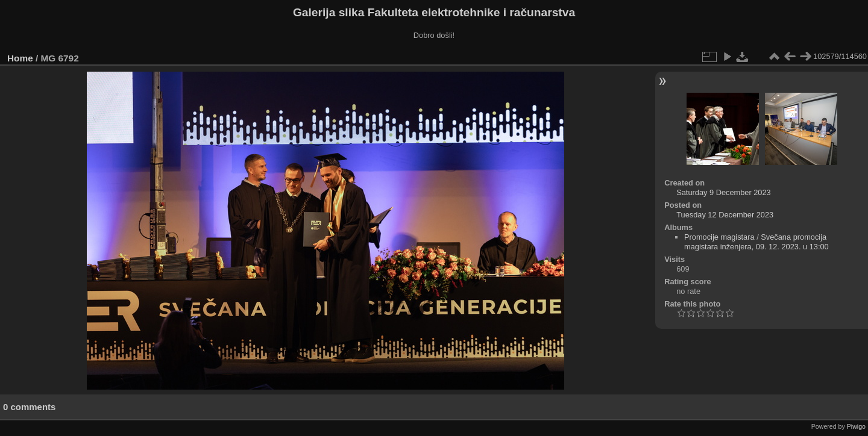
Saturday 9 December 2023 (724, 192)
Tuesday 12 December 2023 (725, 215)
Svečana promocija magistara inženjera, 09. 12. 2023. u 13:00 (756, 242)
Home (20, 58)
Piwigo (856, 426)
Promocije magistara (719, 237)
